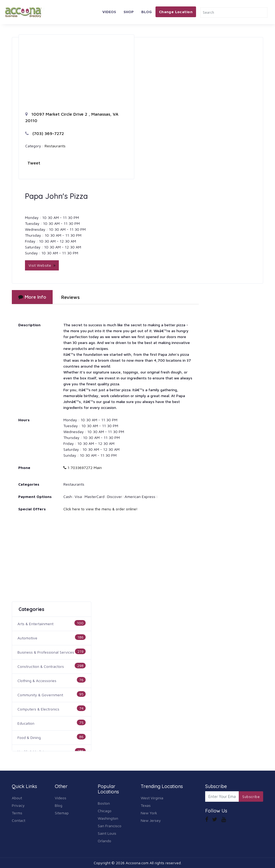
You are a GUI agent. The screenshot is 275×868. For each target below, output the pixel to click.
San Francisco (110, 826)
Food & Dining (29, 737)
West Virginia (152, 798)
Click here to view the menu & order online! (100, 509)
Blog (146, 12)
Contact (19, 820)
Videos (109, 12)
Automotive (27, 638)
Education (26, 723)
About (17, 798)
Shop (129, 12)
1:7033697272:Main (83, 468)
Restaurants (55, 146)
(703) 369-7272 (45, 133)
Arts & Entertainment (35, 624)
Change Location (176, 12)
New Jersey (151, 820)
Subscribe (251, 797)
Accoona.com (137, 863)
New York (149, 813)
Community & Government (40, 695)
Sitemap (62, 813)
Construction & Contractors (41, 666)
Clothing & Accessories (37, 681)
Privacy (18, 805)
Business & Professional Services (46, 652)
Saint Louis (107, 833)
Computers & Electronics (38, 709)
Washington (108, 818)
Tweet (34, 163)
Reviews (70, 297)
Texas (146, 805)
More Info (32, 297)
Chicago (105, 811)
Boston (104, 803)
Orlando (104, 841)
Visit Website (42, 265)
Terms (17, 813)
